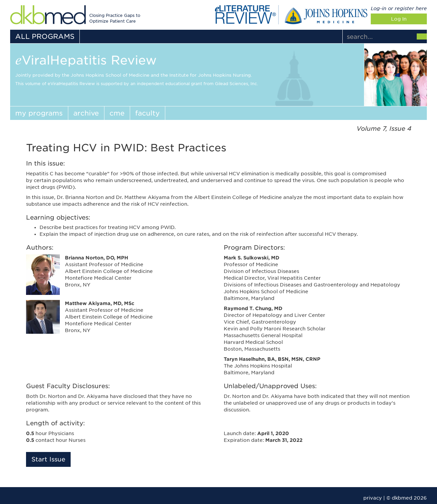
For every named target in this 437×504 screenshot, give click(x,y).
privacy (373, 498)
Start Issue (48, 459)
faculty (148, 113)
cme (117, 113)
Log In (399, 19)
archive (86, 113)
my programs (39, 113)
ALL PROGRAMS (45, 36)
